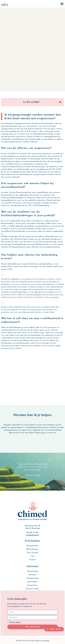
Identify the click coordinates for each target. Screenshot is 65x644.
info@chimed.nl (33, 535)
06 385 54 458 (33, 533)
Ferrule (47, 641)
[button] (60, 102)
